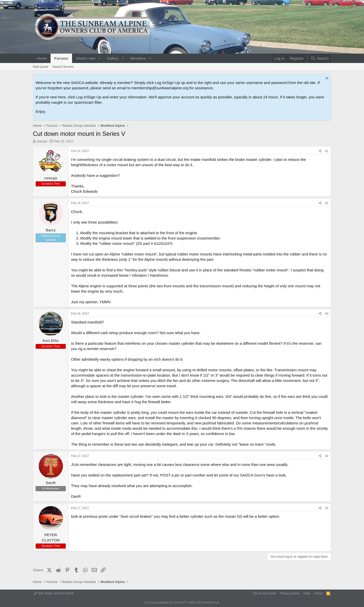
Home (42, 58)
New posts (41, 67)
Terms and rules (264, 593)
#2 (327, 203)
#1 (327, 151)
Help (307, 593)
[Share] (320, 151)
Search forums (63, 67)
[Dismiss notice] (326, 79)
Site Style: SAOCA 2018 (54, 593)
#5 (327, 508)
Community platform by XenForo (182, 602)
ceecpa (42, 141)
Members (138, 58)
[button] (99, 58)
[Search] (320, 58)
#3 (327, 314)
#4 (327, 456)
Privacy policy (290, 593)
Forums (61, 58)
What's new (86, 58)
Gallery (113, 58)
